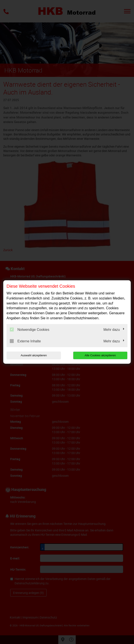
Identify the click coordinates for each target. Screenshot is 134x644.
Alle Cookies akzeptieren (100, 355)
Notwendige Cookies (30, 330)
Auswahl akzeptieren (34, 355)
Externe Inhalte (25, 341)
